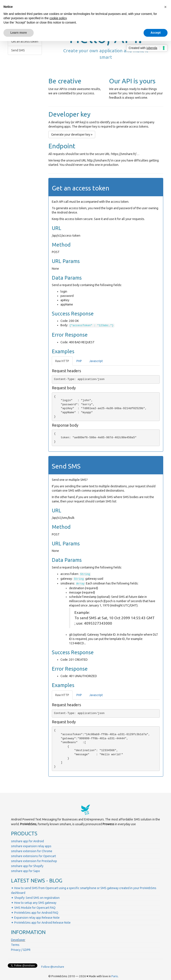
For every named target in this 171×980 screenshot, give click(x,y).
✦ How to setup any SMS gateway (34, 903)
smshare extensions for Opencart (33, 856)
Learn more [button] (19, 33)
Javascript (96, 361)
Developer (18, 940)
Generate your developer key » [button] (72, 135)
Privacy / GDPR (21, 950)
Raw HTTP (62, 361)
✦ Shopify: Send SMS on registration (35, 898)
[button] (165, 7)
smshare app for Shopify (27, 866)
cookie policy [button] (58, 18)
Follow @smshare (53, 967)
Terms (15, 945)
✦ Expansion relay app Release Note (35, 918)
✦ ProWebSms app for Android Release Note (41, 923)
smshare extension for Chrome (32, 851)
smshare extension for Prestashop (34, 861)
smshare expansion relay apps (31, 846)
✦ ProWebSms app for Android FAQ (35, 913)
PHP (79, 361)
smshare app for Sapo (25, 871)
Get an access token (25, 41)
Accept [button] (156, 33)
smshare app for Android (27, 841)
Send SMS (18, 50)
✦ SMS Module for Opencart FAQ (33, 908)
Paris (115, 976)
